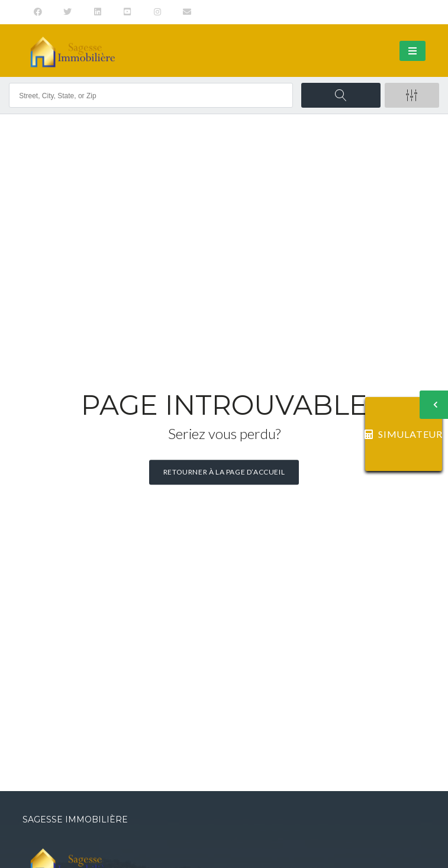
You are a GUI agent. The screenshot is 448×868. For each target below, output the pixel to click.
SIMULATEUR (404, 434)
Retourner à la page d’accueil (224, 472)
